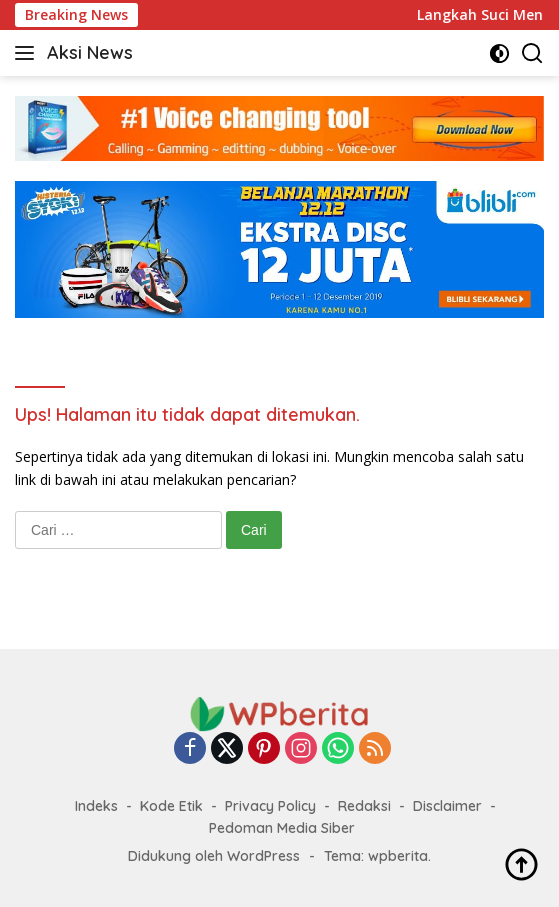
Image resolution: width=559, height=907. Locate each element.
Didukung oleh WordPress (214, 856)
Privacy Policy (270, 806)
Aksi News (90, 52)
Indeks (96, 806)
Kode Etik (171, 806)
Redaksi (364, 806)
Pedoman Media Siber (282, 828)
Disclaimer (447, 806)
